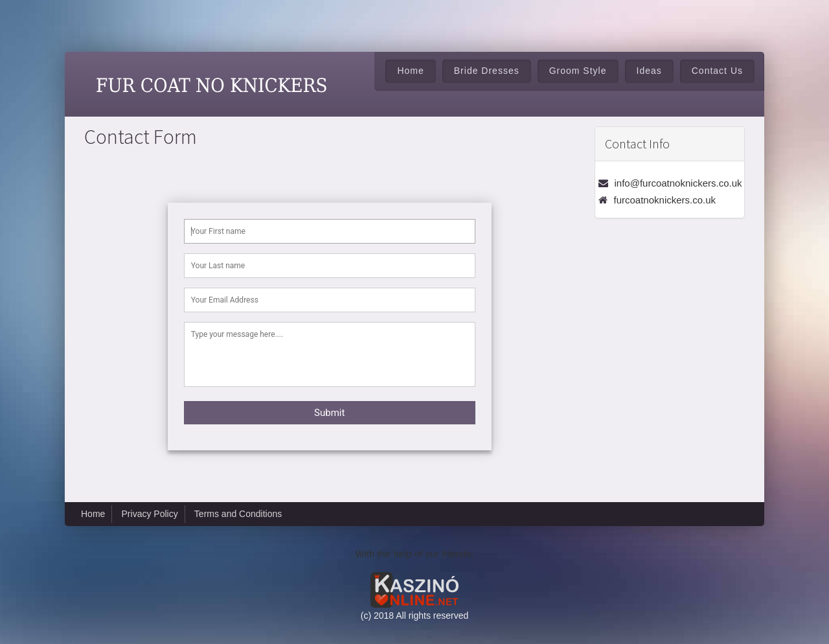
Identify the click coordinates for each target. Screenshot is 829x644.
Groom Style (578, 71)
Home (410, 71)
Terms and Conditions (238, 514)
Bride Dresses (487, 71)
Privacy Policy (150, 514)
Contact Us (717, 71)
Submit (329, 413)
